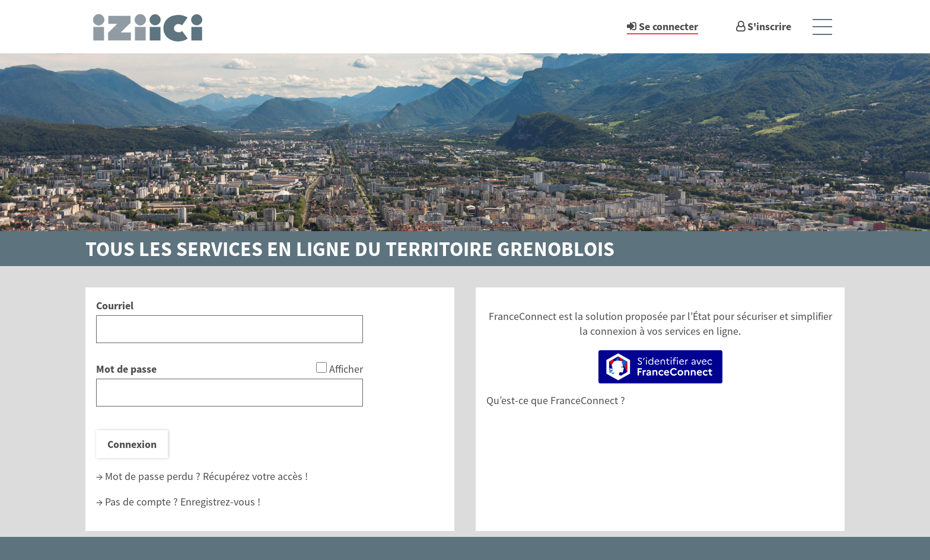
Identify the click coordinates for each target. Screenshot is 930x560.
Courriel (115, 305)
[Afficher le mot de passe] (321, 367)
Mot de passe (126, 369)
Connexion (132, 444)
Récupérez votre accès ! (255, 476)
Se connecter (668, 26)
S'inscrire (769, 26)
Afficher (346, 369)
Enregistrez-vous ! (220, 502)
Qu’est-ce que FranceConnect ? (556, 400)
